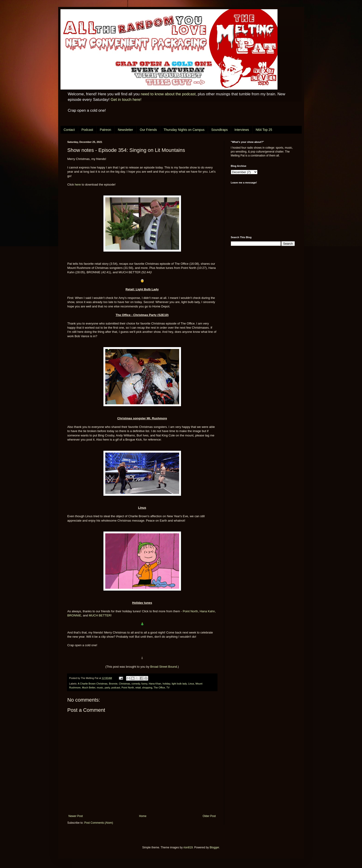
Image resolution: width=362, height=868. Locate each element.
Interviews (242, 130)
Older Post (209, 816)
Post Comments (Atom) (99, 823)
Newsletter (125, 130)
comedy (136, 684)
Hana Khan (155, 684)
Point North (190, 611)
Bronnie (113, 684)
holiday (166, 684)
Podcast (87, 130)
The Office (159, 688)
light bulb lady (179, 684)
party (107, 688)
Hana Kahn (207, 611)
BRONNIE (74, 615)
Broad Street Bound (164, 667)
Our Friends (148, 130)
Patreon (105, 130)
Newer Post (76, 816)
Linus (191, 684)
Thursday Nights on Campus (184, 130)
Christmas (125, 684)
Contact (69, 130)
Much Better (89, 688)
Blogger (214, 847)
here (78, 185)
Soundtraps (220, 130)
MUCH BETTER (100, 615)
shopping (147, 688)
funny (145, 684)
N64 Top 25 (264, 130)
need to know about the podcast (168, 94)
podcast (116, 688)
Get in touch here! (126, 100)
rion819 (188, 847)
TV (168, 688)
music (100, 688)
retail (138, 688)
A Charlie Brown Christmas (93, 684)
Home (143, 816)
